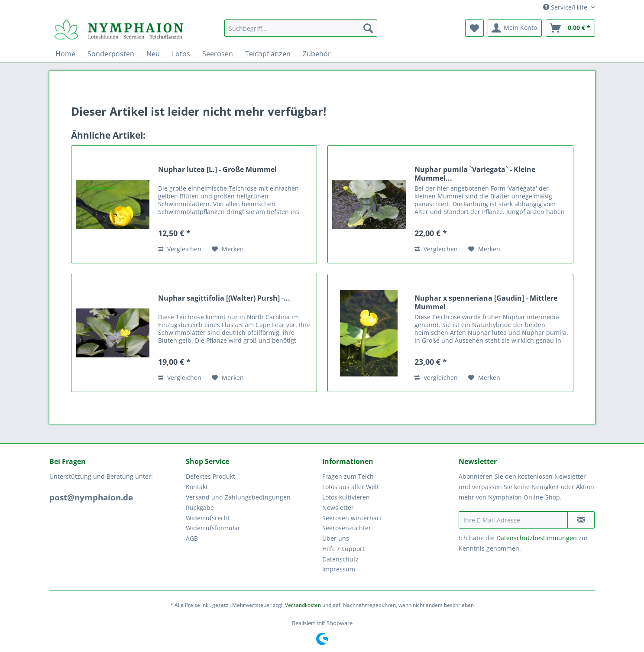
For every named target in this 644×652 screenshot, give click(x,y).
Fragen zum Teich (348, 476)
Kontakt (197, 487)
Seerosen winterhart (352, 518)
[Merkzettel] (474, 28)
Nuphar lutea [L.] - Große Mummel (217, 170)
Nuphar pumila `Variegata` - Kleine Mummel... (475, 174)
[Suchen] (368, 28)
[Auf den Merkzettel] (228, 249)
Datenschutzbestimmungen (537, 538)
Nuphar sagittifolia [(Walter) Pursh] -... (224, 298)
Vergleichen (180, 249)
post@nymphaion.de (91, 497)
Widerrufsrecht (208, 518)
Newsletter (338, 508)
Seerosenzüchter (347, 528)
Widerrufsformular (213, 528)
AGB (192, 538)
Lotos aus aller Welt (351, 487)
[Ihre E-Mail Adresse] (513, 520)
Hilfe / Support (343, 549)
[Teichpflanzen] (268, 54)
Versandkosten (303, 605)
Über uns (336, 538)
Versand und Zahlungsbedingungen (238, 497)
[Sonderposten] (111, 54)
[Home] (65, 54)
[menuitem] (301, 32)
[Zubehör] (317, 54)
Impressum (339, 569)
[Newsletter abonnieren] (581, 520)
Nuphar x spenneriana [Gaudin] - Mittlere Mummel (486, 302)
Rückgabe (200, 508)
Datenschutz (340, 559)
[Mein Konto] (515, 28)
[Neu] (153, 54)
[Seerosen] (218, 54)
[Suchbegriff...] (301, 28)
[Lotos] (181, 54)
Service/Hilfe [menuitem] (566, 7)
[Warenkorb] (570, 28)
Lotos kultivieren (346, 497)
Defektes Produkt (210, 476)
